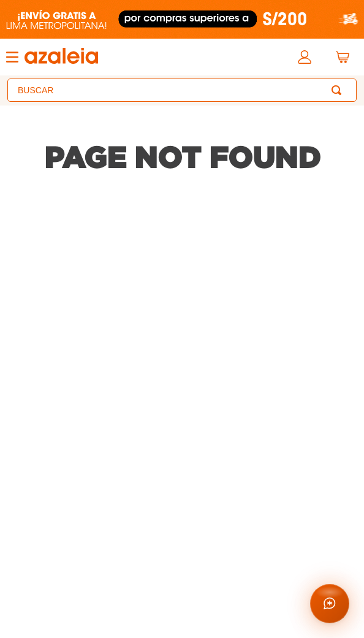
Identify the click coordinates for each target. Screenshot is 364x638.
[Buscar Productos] (339, 90)
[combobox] (182, 90)
